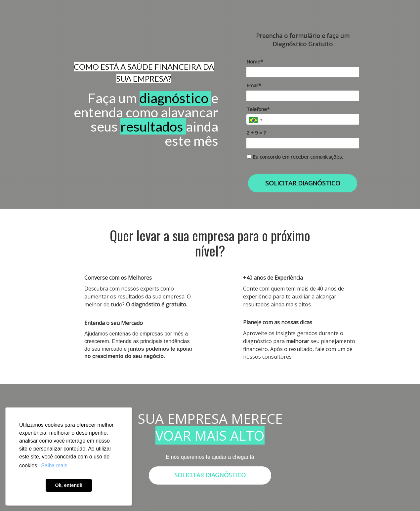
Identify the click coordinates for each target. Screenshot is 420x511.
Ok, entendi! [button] (69, 485)
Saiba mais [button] (54, 466)
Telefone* (258, 109)
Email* (254, 85)
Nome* (255, 62)
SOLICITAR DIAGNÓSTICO (303, 183)
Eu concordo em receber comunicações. (295, 157)
